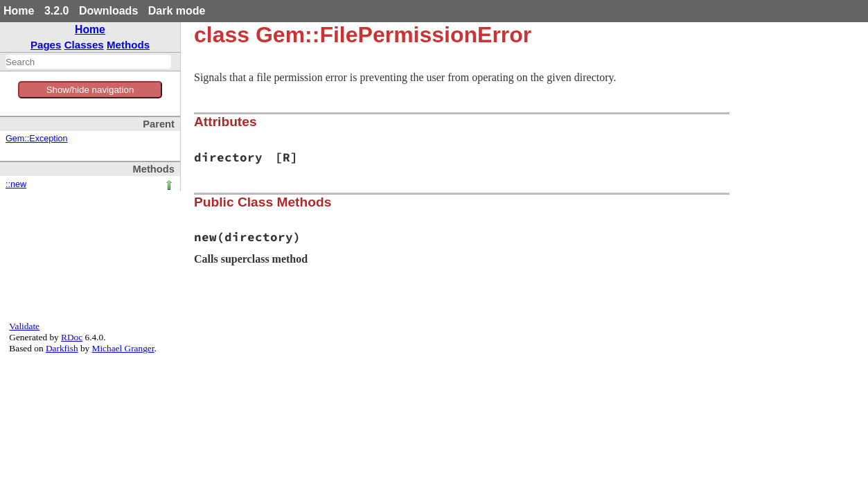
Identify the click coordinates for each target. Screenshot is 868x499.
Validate (24, 326)
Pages (46, 45)
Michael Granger (123, 348)
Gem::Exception (37, 139)
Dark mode (177, 11)
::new (16, 184)
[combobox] (88, 62)
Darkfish (62, 348)
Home (19, 11)
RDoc (72, 337)
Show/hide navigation (90, 90)
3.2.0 (57, 11)
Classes (84, 45)
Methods (128, 45)
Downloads (108, 11)
